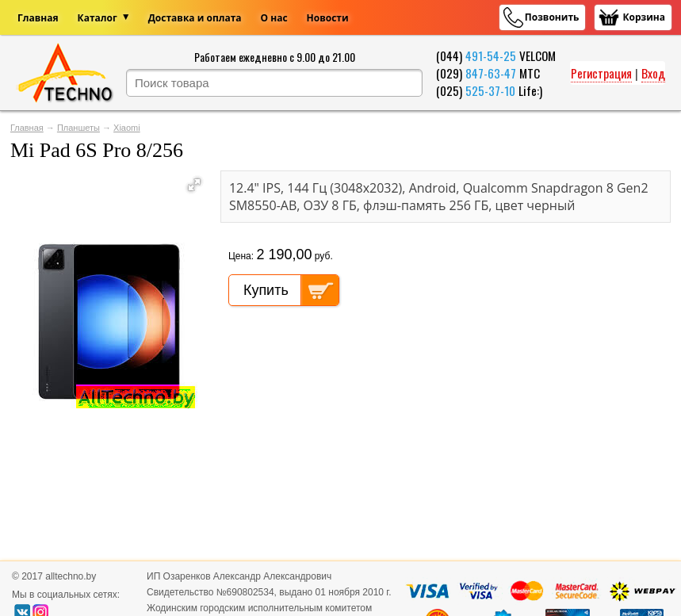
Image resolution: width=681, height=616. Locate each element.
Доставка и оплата (195, 18)
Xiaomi (127, 128)
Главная (38, 18)
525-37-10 (490, 90)
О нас (274, 18)
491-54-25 (491, 55)
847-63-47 (491, 73)
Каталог (98, 18)
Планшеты (78, 128)
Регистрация (601, 73)
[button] (194, 185)
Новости (328, 18)
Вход (653, 73)
